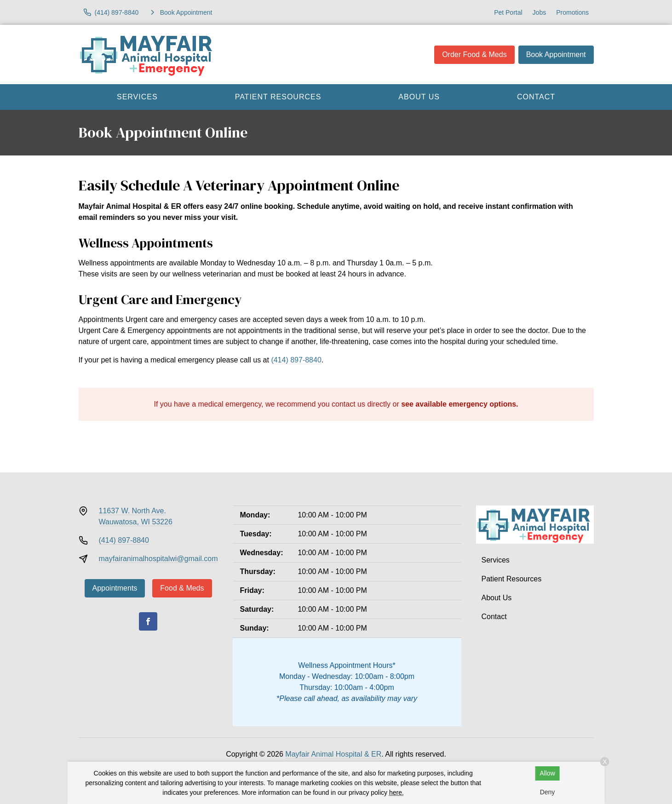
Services (137, 97)
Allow (547, 773)
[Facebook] (148, 621)
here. (396, 793)
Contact (536, 97)
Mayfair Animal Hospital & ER (333, 754)
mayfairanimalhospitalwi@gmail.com (158, 559)
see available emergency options (459, 404)
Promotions (572, 12)
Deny (548, 792)
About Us (419, 97)
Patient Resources (278, 97)
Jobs (540, 12)
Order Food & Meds (474, 55)
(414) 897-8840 (296, 360)
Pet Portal (508, 12)
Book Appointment (556, 55)
